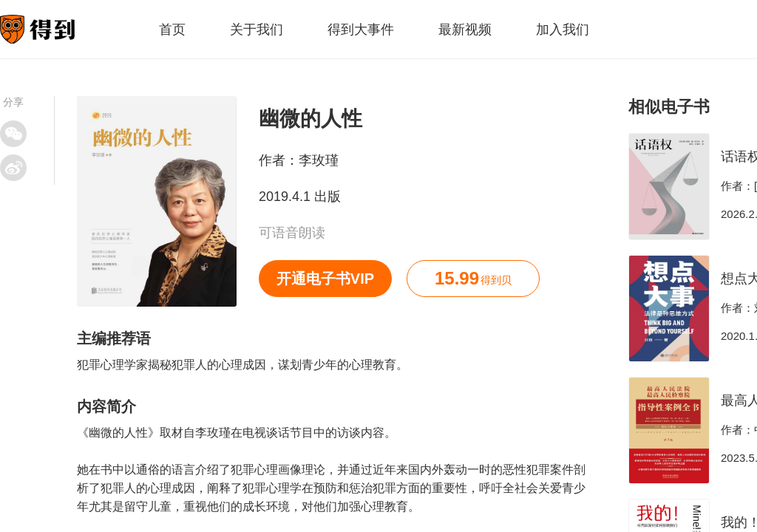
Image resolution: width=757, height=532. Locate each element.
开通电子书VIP (325, 279)
